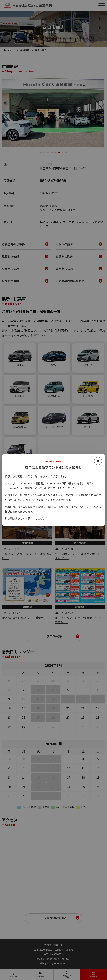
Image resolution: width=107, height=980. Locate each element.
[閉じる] (98, 461)
